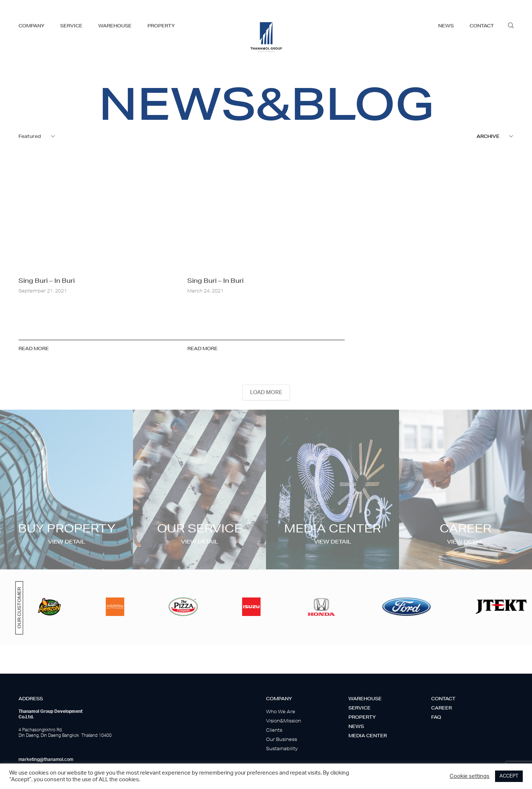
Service (359, 708)
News (356, 726)
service (71, 26)
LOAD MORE (266, 392)
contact (482, 26)
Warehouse (365, 699)
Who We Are (281, 712)
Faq (436, 717)
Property (362, 717)
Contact (443, 699)
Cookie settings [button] (470, 776)
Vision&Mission (284, 721)
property (161, 26)
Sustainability (282, 749)
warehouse (115, 26)
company (31, 26)
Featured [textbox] (30, 136)
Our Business (282, 739)
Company (279, 699)
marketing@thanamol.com (46, 759)
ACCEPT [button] (509, 776)
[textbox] (495, 136)
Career (441, 708)
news (446, 26)
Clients (274, 730)
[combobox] (37, 136)
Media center (368, 736)
